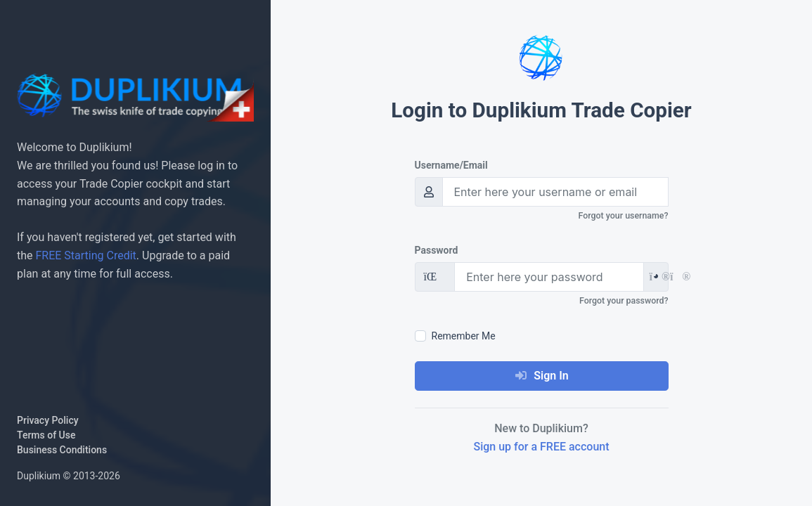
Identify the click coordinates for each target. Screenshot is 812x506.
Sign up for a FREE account (541, 447)
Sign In (541, 376)
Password (437, 250)
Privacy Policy (48, 420)
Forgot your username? (624, 215)
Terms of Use (46, 435)
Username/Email (451, 165)
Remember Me (464, 336)
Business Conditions (62, 450)
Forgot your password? (624, 300)
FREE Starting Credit (86, 255)
